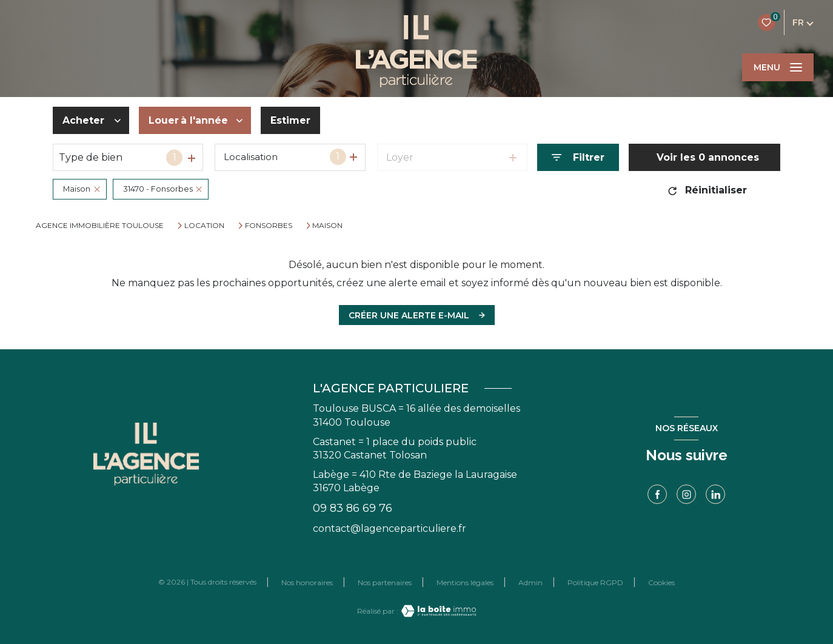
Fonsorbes (269, 226)
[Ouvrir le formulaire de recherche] (578, 157)
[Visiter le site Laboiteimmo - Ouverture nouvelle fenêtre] (437, 611)
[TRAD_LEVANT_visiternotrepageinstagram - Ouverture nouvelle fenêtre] (686, 494)
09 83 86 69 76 (353, 508)
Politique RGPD (595, 582)
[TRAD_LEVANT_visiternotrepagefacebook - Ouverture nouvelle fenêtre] (657, 494)
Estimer (290, 120)
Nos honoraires (307, 582)
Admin (530, 582)
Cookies (661, 583)
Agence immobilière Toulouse (100, 225)
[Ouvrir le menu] (778, 67)
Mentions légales (465, 582)
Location (204, 226)
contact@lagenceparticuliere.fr (390, 528)
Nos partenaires (385, 582)
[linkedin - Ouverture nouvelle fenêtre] (715, 494)
